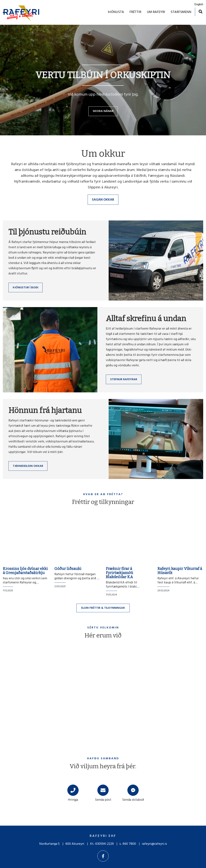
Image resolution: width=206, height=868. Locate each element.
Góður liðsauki (68, 569)
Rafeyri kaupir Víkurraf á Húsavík (180, 571)
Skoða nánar (103, 111)
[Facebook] (103, 856)
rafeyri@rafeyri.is (154, 844)
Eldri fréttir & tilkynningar (103, 608)
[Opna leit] (200, 12)
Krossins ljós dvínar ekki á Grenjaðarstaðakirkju (25, 571)
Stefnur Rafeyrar (124, 379)
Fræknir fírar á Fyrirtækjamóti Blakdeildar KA (120, 573)
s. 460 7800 (128, 844)
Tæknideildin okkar (28, 466)
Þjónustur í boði (26, 288)
